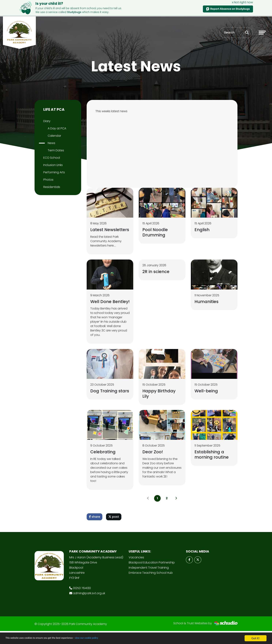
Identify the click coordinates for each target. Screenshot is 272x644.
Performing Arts (54, 172)
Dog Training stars (104, 405)
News (51, 143)
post (114, 530)
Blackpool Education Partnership (152, 575)
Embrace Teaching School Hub (151, 586)
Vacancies (136, 570)
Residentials (52, 187)
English (202, 230)
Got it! (256, 638)
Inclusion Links (53, 165)
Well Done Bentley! (102, 310)
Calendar (54, 136)
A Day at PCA (57, 128)
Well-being (207, 403)
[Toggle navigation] (262, 34)
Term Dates (56, 150)
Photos (48, 180)
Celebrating (104, 464)
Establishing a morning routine (212, 467)
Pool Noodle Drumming (156, 232)
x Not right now (242, 2)
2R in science (156, 278)
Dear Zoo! (153, 464)
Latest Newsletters (104, 232)
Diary (47, 121)
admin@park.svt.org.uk (89, 606)
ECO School (52, 158)
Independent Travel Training (149, 581)
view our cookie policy (102, 638)
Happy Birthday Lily (160, 405)
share (95, 530)
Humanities (207, 307)
